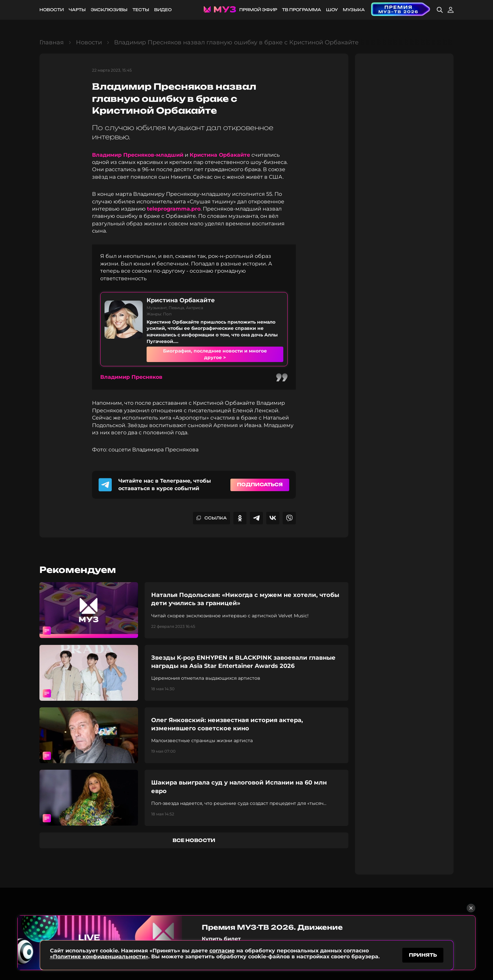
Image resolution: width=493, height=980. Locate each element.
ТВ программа (302, 10)
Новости (52, 10)
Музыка (354, 10)
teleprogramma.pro (174, 209)
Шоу (332, 10)
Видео (163, 10)
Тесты (141, 10)
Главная (52, 42)
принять (423, 955)
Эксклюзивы (109, 10)
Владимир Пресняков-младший (138, 155)
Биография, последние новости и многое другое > (215, 354)
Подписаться (260, 484)
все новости (194, 840)
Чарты (77, 10)
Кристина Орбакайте (220, 155)
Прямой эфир (258, 10)
